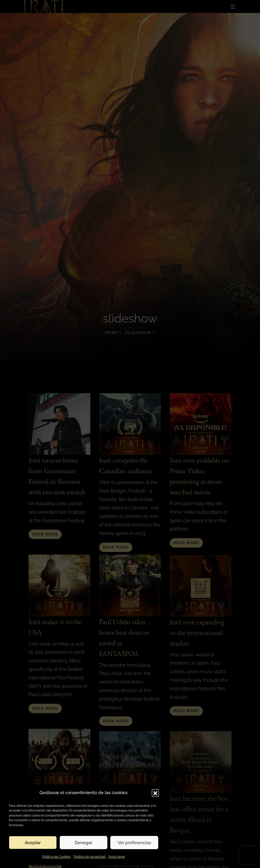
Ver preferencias (134, 843)
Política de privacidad (90, 857)
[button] (155, 793)
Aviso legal (117, 857)
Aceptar (33, 843)
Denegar (84, 843)
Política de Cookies (56, 857)
